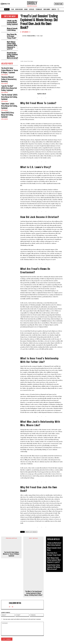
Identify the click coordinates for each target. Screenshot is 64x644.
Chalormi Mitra (31, 36)
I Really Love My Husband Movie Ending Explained (11, 21)
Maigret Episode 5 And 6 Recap (12, 28)
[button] (58, 9)
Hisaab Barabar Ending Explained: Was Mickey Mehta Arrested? (12, 49)
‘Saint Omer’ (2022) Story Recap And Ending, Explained (9, 90)
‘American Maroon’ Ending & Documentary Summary (9, 69)
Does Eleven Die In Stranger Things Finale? (12, 34)
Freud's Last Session (31, 532)
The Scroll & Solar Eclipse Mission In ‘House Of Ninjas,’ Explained (10, 62)
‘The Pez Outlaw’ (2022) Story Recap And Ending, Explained (8, 84)
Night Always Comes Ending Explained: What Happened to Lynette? (12, 41)
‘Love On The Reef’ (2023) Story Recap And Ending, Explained (9, 76)
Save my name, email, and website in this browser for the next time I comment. (22, 619)
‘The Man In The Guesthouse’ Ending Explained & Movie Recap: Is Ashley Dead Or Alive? (33, 593)
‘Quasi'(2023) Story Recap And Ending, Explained (9, 96)
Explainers (4, 66)
